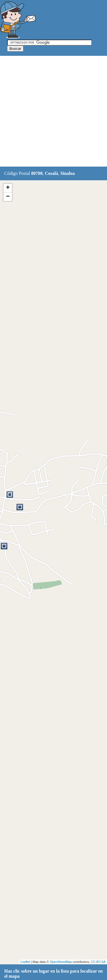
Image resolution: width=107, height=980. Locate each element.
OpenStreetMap (61, 962)
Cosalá (51, 173)
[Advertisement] (53, 111)
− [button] (8, 197)
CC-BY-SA (98, 962)
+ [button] (8, 188)
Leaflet (25, 962)
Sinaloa (67, 173)
